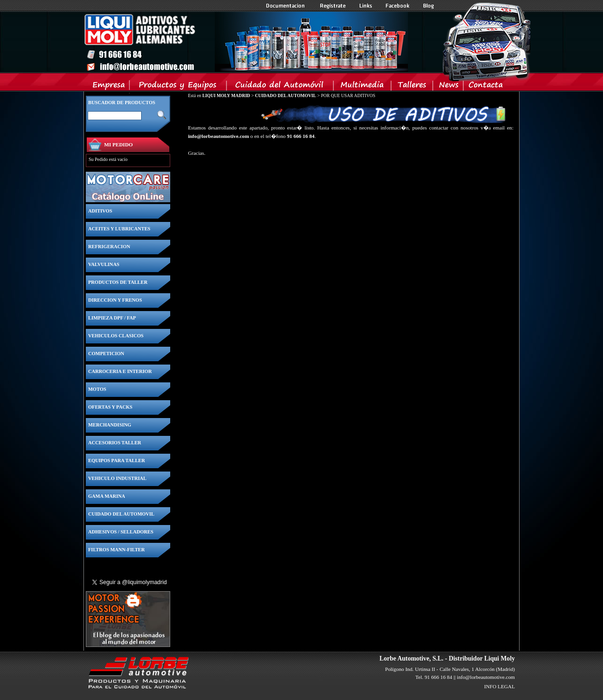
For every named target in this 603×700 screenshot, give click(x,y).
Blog (429, 6)
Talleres (412, 87)
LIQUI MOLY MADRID (226, 95)
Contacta (485, 87)
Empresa (109, 87)
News (448, 87)
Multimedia (363, 87)
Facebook (398, 6)
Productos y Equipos (178, 87)
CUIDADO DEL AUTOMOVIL (286, 95)
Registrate (333, 6)
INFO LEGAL (499, 686)
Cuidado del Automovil (281, 87)
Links (366, 6)
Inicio (246, 42)
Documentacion (286, 6)
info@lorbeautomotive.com (219, 136)
